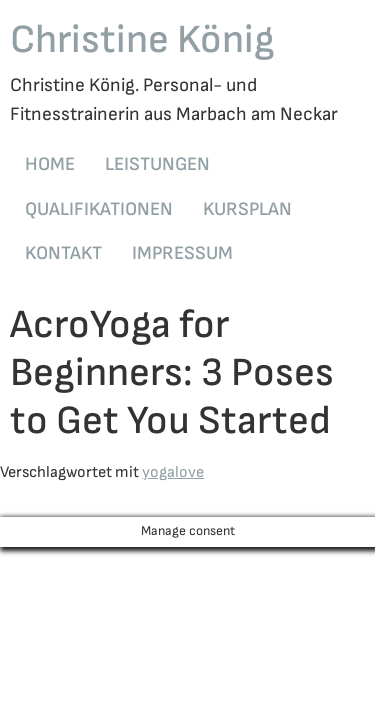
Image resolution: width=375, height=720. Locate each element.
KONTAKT (63, 253)
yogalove (173, 472)
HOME (50, 164)
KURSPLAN (247, 209)
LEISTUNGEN (157, 164)
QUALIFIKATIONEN (99, 209)
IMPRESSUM (182, 253)
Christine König (142, 40)
